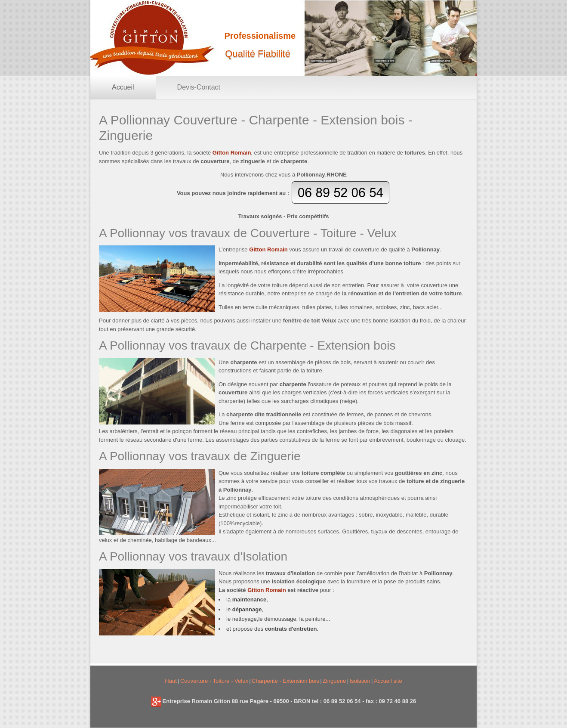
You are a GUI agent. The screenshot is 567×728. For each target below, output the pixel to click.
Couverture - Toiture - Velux (214, 681)
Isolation (360, 681)
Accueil (123, 87)
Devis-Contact (199, 87)
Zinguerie (334, 681)
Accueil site (388, 681)
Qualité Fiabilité (258, 54)
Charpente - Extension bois (285, 681)
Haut (171, 681)
